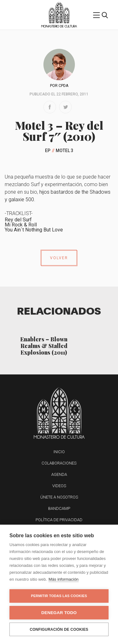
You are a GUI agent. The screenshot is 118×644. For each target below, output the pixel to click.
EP (48, 151)
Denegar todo (59, 613)
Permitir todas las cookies (59, 596)
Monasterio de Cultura (59, 26)
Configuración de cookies (59, 630)
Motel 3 (65, 151)
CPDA (63, 86)
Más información (63, 579)
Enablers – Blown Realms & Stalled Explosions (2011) (44, 346)
